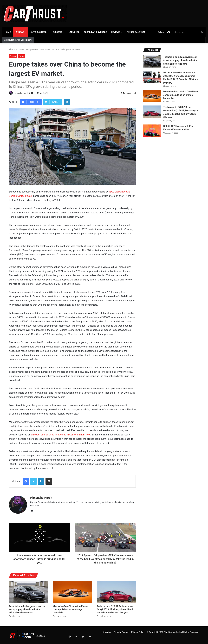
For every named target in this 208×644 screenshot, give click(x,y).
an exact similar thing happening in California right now (61, 435)
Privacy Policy (138, 631)
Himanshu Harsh (22, 93)
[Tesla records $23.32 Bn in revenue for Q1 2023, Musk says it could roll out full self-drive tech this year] (116, 591)
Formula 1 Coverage (95, 32)
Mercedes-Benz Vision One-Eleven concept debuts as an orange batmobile (70, 608)
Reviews (116, 32)
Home (8, 32)
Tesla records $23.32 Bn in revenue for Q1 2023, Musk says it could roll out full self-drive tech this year (115, 608)
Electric (58, 32)
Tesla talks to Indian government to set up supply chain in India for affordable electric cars (27, 608)
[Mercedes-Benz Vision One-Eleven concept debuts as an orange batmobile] (72, 591)
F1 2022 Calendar (136, 32)
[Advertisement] (139, 11)
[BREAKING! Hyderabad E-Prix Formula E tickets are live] (152, 131)
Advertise (107, 631)
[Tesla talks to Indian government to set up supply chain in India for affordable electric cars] (28, 591)
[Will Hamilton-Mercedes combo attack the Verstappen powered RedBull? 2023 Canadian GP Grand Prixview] (152, 77)
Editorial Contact (121, 631)
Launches (74, 32)
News (20, 32)
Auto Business (39, 32)
